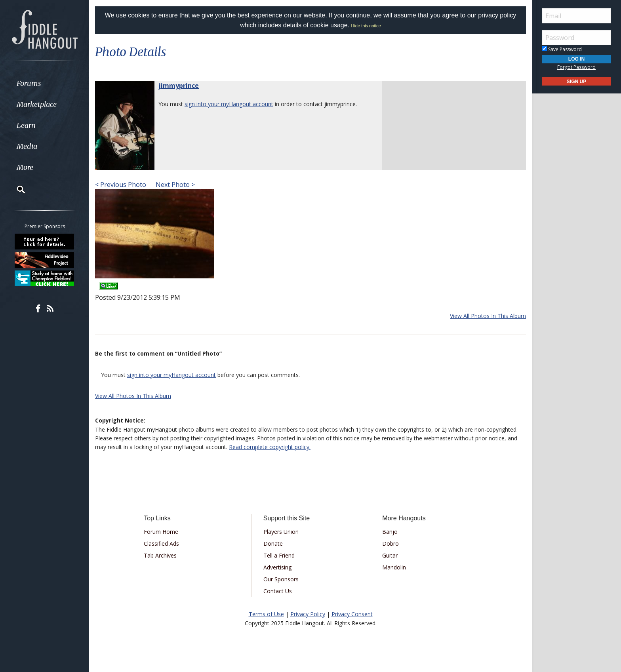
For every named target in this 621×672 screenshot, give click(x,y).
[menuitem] (45, 83)
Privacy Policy (308, 614)
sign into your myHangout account (229, 104)
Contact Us (278, 591)
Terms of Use (266, 614)
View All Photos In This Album (488, 316)
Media (27, 146)
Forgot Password (576, 67)
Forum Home (161, 532)
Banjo (390, 532)
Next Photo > (174, 185)
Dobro (391, 544)
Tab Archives (160, 555)
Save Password (562, 49)
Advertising (277, 567)
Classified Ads (161, 544)
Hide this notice (366, 26)
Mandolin (394, 567)
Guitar (390, 555)
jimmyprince (179, 86)
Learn (26, 125)
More (25, 167)
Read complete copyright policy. (270, 447)
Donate (273, 544)
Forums (29, 83)
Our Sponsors (281, 579)
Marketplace (37, 104)
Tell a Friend (279, 555)
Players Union (281, 532)
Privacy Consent (352, 614)
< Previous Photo (121, 185)
